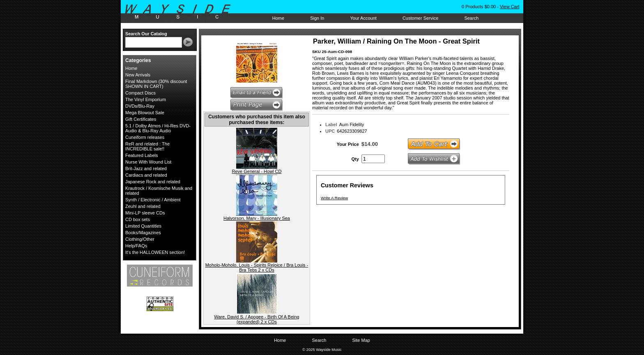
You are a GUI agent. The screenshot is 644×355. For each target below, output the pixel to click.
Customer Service (420, 18)
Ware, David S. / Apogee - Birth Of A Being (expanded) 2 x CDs (256, 319)
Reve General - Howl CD (256, 171)
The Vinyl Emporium (146, 99)
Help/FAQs (136, 246)
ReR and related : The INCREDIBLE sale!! (147, 146)
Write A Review (334, 198)
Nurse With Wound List (148, 162)
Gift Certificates (141, 119)
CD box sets (138, 219)
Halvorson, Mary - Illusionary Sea (257, 218)
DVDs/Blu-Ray (140, 106)
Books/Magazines (143, 233)
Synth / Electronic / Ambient (153, 200)
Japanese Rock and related (153, 182)
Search (471, 18)
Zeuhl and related (143, 206)
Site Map (361, 340)
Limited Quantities (143, 226)
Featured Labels (142, 155)
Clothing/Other (140, 239)
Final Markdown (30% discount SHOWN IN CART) (156, 84)
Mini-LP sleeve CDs (145, 213)
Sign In (317, 18)
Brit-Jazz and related (146, 168)
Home (278, 18)
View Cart (509, 7)
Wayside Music (182, 12)
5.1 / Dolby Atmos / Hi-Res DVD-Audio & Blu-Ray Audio (158, 128)
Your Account (363, 18)
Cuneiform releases (145, 137)
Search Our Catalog (146, 34)
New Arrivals (138, 75)
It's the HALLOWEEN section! (155, 252)
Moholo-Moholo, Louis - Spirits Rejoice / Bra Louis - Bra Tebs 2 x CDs (257, 267)
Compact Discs (140, 93)
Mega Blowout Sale (145, 113)
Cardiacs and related (146, 175)
